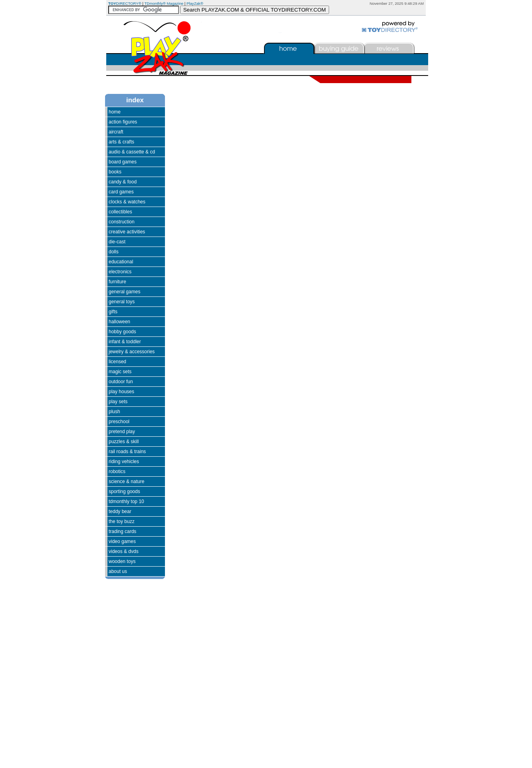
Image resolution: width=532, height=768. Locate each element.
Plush (114, 412)
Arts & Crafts (121, 142)
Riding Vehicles (124, 462)
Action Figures (123, 122)
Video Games (122, 541)
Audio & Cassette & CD (132, 152)
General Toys (122, 302)
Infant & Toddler (125, 342)
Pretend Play (122, 432)
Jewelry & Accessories (132, 352)
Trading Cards (122, 531)
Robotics (117, 472)
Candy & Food (123, 182)
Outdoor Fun (121, 382)
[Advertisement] (129, 659)
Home (115, 112)
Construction (122, 222)
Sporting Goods (124, 491)
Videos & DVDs (124, 551)
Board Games (123, 162)
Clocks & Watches (127, 202)
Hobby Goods (122, 332)
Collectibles (120, 212)
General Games (124, 292)
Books (115, 172)
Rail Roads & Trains (127, 452)
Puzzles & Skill (124, 442)
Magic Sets (120, 372)
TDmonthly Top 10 (126, 501)
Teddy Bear (120, 511)
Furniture (117, 282)
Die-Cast (117, 242)
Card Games (121, 192)
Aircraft (116, 132)
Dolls (114, 252)
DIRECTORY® (125, 3)
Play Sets (118, 402)
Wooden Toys (122, 561)
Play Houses (121, 392)
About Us (118, 571)
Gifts (113, 312)
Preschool (119, 422)
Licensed (117, 362)
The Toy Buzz (122, 521)
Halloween (119, 322)
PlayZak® (195, 3)
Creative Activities (127, 232)
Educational (121, 262)
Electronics (120, 272)
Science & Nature (126, 481)
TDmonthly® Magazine (164, 3)
